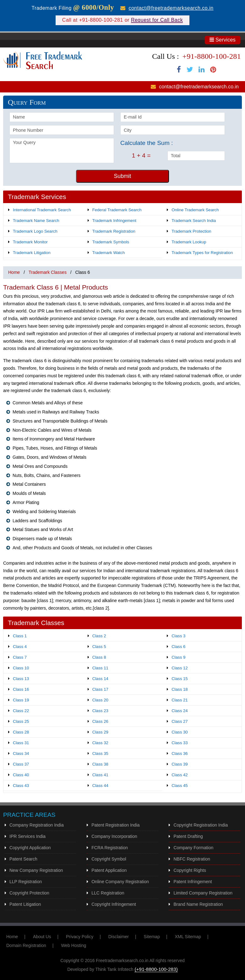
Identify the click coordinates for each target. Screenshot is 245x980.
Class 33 (180, 743)
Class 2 (99, 636)
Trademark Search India (194, 221)
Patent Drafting (188, 836)
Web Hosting (73, 945)
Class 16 (21, 689)
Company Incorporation (114, 836)
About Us (42, 937)
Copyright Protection (29, 893)
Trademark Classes (48, 272)
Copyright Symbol (109, 859)
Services (223, 40)
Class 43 (21, 786)
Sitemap (152, 937)
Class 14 (100, 679)
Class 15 (180, 679)
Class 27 (180, 721)
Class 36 (180, 753)
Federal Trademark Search (117, 210)
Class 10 (21, 668)
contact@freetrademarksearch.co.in (171, 8)
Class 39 (180, 764)
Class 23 (100, 711)
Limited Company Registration (203, 893)
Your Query (62, 151)
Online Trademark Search (195, 210)
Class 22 (21, 711)
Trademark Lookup (189, 242)
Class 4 (20, 647)
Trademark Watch (109, 253)
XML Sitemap (188, 937)
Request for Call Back (157, 20)
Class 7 (20, 657)
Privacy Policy (80, 937)
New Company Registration (36, 870)
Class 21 (180, 700)
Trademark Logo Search (35, 231)
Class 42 (180, 775)
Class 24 (180, 711)
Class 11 (100, 668)
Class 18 (180, 689)
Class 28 (21, 732)
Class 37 (21, 764)
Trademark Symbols (111, 242)
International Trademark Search (42, 210)
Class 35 (100, 753)
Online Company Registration (120, 882)
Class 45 (180, 786)
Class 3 (178, 636)
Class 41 (100, 775)
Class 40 (21, 775)
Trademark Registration (114, 231)
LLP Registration (26, 882)
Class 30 (180, 732)
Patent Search (23, 859)
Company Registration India (37, 825)
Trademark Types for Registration (202, 253)
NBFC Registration (192, 859)
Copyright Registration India (201, 825)
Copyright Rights (190, 870)
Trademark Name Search (36, 221)
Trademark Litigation (32, 253)
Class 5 (99, 647)
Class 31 (21, 743)
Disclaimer (119, 937)
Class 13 (21, 679)
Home (14, 272)
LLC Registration (108, 893)
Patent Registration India (115, 825)
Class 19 (21, 700)
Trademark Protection (191, 231)
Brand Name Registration (198, 904)
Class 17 (100, 689)
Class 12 (180, 668)
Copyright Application (30, 848)
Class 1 (20, 636)
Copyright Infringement (114, 904)
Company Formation (193, 848)
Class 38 (100, 764)
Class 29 (100, 732)
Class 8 (99, 657)
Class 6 (178, 647)
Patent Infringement (193, 882)
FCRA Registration (110, 848)
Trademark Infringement (114, 221)
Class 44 (100, 786)
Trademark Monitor (30, 242)
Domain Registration (26, 945)
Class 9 (178, 657)
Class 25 (21, 721)
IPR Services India (27, 836)
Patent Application (109, 870)
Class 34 (21, 753)
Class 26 (100, 721)
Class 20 (100, 700)
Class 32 (100, 743)
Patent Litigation (25, 904)
